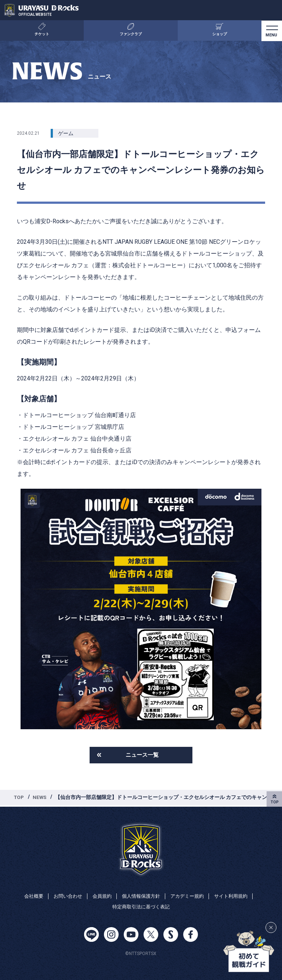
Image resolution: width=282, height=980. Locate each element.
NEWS (41, 798)
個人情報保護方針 (141, 895)
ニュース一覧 (142, 755)
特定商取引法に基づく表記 (141, 907)
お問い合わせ (64, 895)
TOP (19, 798)
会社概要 (28, 895)
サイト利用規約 (236, 895)
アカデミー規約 (190, 895)
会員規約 (100, 895)
